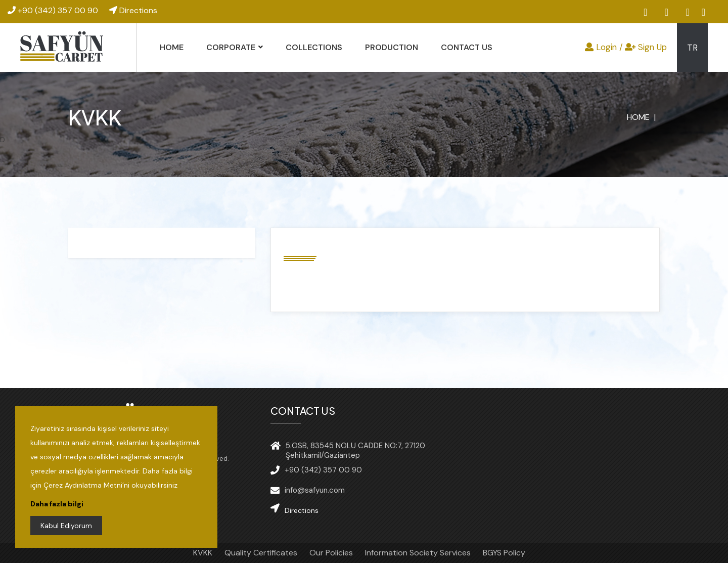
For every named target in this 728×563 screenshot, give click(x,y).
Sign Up (646, 47)
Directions (133, 10)
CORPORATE (231, 47)
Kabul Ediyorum (66, 526)
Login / (604, 47)
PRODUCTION (392, 47)
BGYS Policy (504, 553)
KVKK (203, 553)
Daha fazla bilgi (57, 504)
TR (692, 48)
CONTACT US (467, 47)
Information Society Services (418, 553)
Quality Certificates (261, 553)
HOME (172, 47)
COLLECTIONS (314, 47)
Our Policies (331, 553)
